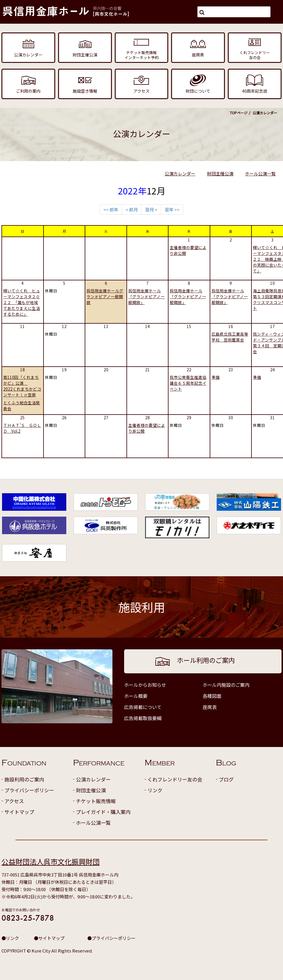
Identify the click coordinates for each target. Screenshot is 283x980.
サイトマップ (19, 812)
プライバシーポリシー (29, 790)
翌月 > (151, 209)
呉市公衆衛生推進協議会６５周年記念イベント (188, 383)
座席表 (210, 707)
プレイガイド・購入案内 (103, 812)
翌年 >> (172, 209)
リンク (155, 790)
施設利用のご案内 (24, 779)
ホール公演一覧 (260, 174)
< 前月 (132, 209)
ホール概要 (136, 696)
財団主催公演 (220, 174)
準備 (216, 377)
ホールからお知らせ (145, 685)
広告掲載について (143, 707)
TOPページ (239, 113)
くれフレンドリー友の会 (175, 779)
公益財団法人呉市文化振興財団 (51, 861)
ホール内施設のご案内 (226, 685)
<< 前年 (111, 209)
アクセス (14, 801)
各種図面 (212, 696)
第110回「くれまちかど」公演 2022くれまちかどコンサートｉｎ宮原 (22, 386)
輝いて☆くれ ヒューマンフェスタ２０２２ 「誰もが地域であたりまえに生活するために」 (22, 302)
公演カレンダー (180, 174)
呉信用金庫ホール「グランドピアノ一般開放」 (146, 296)
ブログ (226, 779)
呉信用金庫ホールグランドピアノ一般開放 (105, 296)
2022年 (132, 191)
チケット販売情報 (96, 801)
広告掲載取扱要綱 (143, 718)
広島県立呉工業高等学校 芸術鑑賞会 (230, 337)
